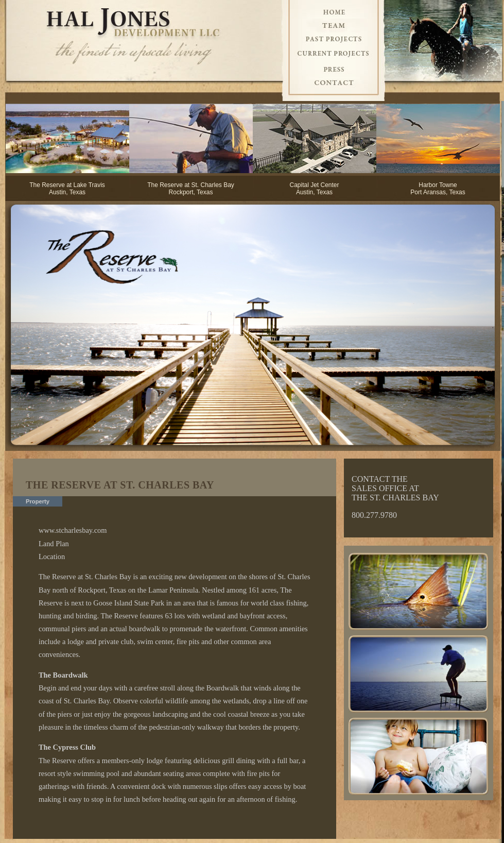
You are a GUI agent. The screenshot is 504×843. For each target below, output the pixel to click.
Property (38, 501)
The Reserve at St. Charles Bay (191, 185)
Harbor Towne (438, 185)
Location (52, 557)
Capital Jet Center (314, 185)
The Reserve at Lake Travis (67, 185)
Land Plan (54, 544)
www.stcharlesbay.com (73, 530)
